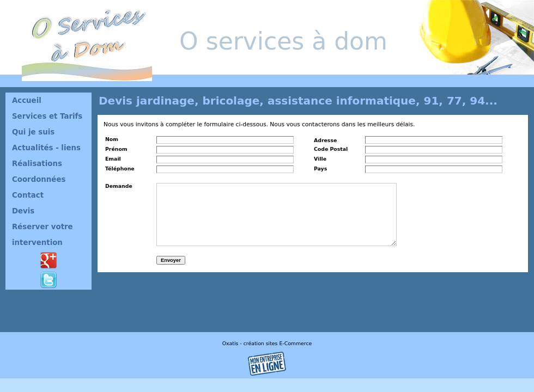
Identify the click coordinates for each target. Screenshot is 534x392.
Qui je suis (33, 132)
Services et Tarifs (47, 116)
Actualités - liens (46, 148)
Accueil (27, 100)
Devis (23, 211)
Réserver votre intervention (43, 235)
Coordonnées (39, 179)
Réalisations (37, 164)
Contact (28, 195)
